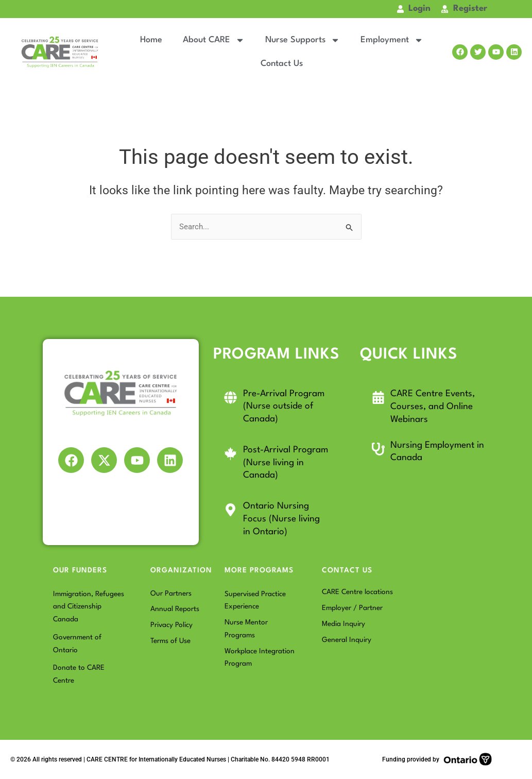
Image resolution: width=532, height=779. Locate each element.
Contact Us (282, 64)
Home (151, 40)
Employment (392, 40)
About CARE (214, 40)
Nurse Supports (303, 40)
